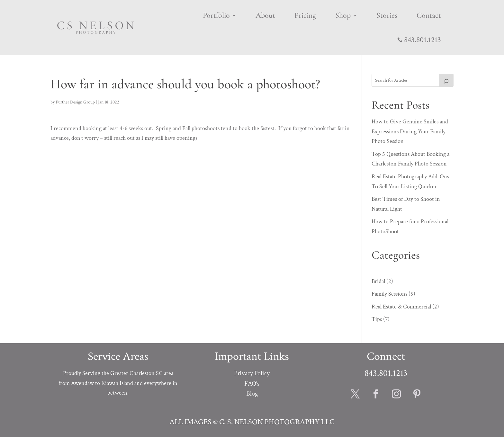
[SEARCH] (446, 80)
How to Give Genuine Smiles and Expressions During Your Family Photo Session (410, 131)
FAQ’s (252, 384)
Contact (429, 15)
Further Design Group (75, 102)
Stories (387, 15)
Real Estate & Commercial (401, 307)
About (265, 15)
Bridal (378, 281)
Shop (343, 15)
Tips (377, 319)
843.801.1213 (423, 40)
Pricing (305, 15)
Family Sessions (389, 294)
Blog (252, 394)
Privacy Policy (252, 373)
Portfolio (216, 15)
